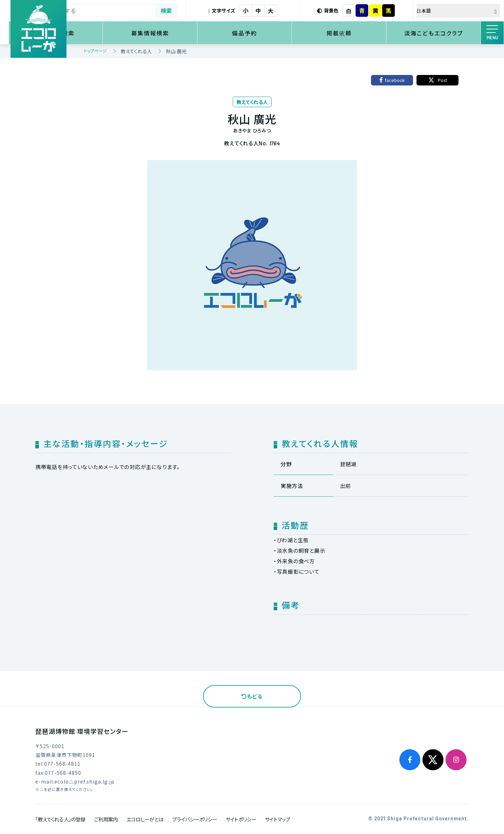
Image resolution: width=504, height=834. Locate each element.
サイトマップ (278, 819)
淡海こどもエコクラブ (439, 33)
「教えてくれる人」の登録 (60, 819)
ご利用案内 (106, 819)
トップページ (95, 51)
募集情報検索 (191, 33)
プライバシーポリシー (195, 819)
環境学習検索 (108, 33)
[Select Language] (464, 11)
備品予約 (273, 33)
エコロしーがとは (145, 819)
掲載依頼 (356, 33)
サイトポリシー (241, 819)
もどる (252, 696)
